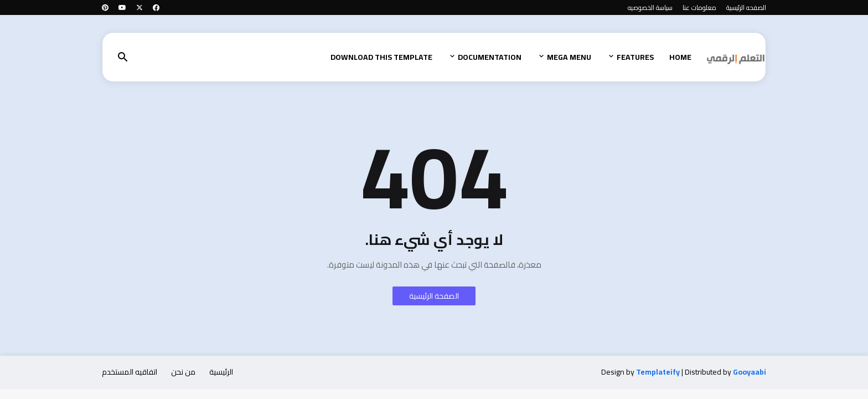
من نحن (183, 372)
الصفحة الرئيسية (434, 296)
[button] (123, 58)
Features (635, 57)
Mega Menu (569, 57)
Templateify (658, 372)
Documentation (490, 57)
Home (680, 57)
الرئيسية (221, 372)
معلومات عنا (699, 7)
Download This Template (381, 57)
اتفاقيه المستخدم (130, 372)
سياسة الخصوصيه (650, 7)
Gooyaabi (750, 372)
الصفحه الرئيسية (746, 7)
